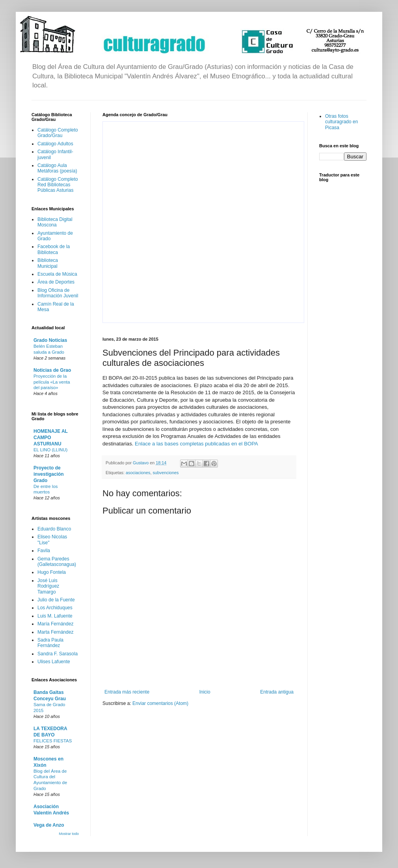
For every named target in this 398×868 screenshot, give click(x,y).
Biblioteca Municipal (48, 263)
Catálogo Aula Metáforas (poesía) (57, 168)
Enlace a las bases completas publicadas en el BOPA (196, 444)
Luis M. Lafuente (55, 616)
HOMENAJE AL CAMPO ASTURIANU (51, 438)
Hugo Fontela (52, 572)
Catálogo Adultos (55, 144)
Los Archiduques (55, 608)
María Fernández (55, 624)
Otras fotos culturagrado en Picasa (341, 122)
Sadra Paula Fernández (50, 643)
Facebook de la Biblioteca (54, 249)
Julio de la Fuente (56, 600)
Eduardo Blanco (54, 529)
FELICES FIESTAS (53, 741)
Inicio (205, 692)
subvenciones (166, 473)
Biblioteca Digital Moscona (55, 222)
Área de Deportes (56, 282)
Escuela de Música (57, 274)
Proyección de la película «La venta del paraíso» (52, 382)
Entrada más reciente (127, 692)
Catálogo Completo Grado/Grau (58, 133)
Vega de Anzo (49, 825)
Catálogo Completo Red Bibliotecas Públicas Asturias (58, 185)
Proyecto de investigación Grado (49, 474)
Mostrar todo (69, 834)
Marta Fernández (55, 632)
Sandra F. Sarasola (58, 654)
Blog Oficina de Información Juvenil (58, 293)
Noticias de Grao (52, 370)
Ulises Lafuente (54, 662)
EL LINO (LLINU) (50, 450)
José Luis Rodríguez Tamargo (48, 586)
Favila (44, 551)
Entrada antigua (277, 692)
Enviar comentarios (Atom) (160, 703)
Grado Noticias (50, 340)
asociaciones (138, 473)
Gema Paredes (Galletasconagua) (57, 562)
